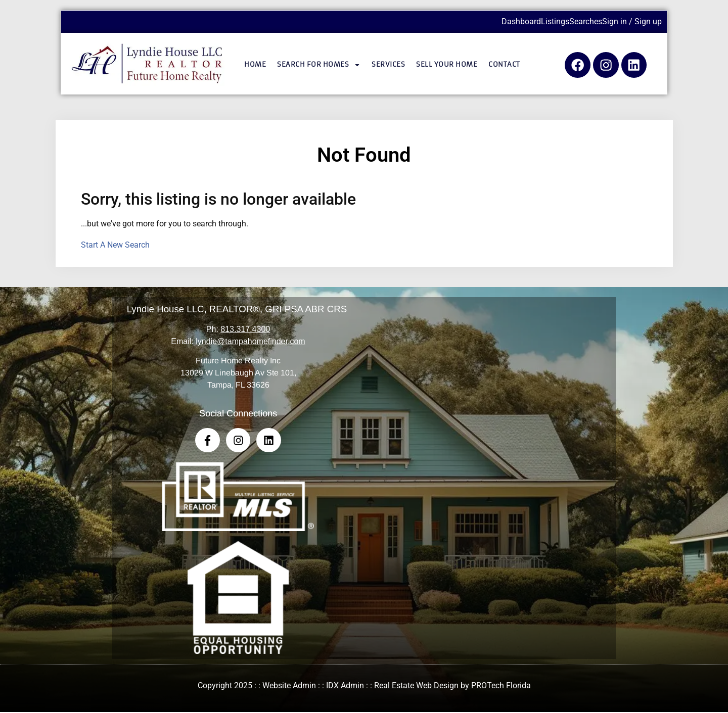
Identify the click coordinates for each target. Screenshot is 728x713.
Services (388, 64)
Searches (586, 21)
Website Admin (289, 686)
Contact (504, 64)
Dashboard (521, 21)
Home (255, 64)
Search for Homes (319, 65)
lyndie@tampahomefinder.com (250, 341)
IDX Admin (345, 686)
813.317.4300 (245, 329)
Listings (555, 21)
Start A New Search (115, 245)
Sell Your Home (447, 64)
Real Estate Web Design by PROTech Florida (452, 686)
